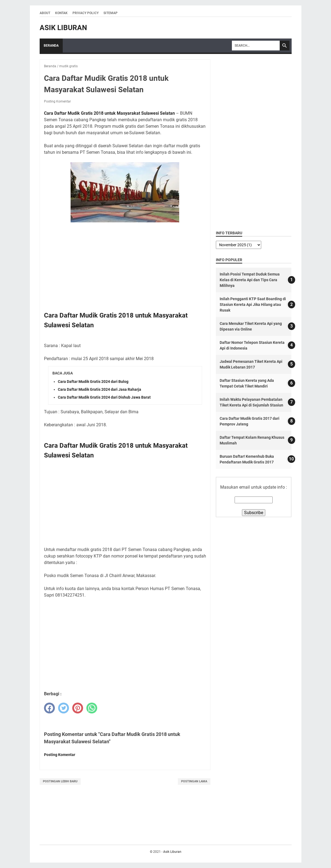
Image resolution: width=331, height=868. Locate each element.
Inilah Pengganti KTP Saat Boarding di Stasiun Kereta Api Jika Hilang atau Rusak (253, 305)
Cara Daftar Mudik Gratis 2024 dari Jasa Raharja (100, 389)
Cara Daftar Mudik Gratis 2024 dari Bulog (93, 382)
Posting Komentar (57, 101)
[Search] (256, 46)
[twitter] (64, 708)
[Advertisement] (125, 267)
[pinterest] (78, 708)
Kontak (61, 13)
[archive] (239, 245)
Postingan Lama (194, 781)
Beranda (51, 46)
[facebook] (49, 708)
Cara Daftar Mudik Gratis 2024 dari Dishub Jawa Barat (104, 397)
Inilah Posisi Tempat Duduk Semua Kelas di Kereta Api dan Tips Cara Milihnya (250, 280)
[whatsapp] (92, 708)
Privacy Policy (86, 13)
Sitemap (111, 13)
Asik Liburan (63, 28)
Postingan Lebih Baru (60, 781)
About (45, 13)
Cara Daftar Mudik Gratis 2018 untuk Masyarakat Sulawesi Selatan (109, 113)
